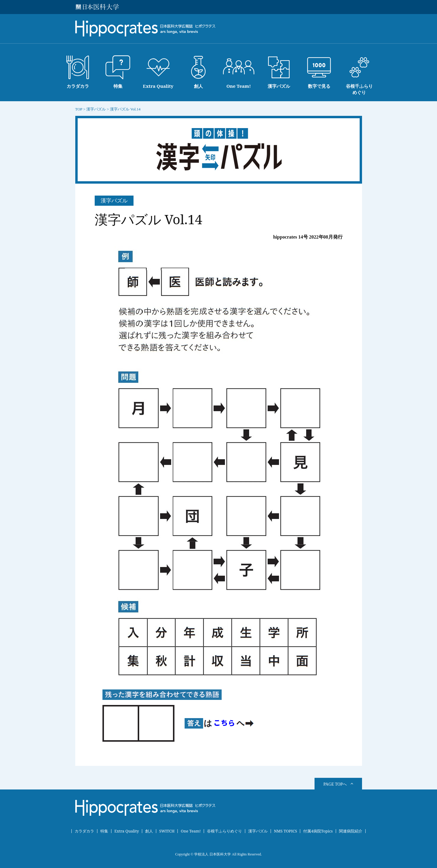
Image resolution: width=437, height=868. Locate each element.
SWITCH (167, 831)
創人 (149, 831)
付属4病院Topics (318, 831)
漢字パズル (258, 831)
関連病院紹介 (351, 831)
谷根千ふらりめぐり (224, 831)
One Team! (191, 831)
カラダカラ (84, 831)
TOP (79, 109)
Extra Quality (127, 831)
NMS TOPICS (286, 831)
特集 (104, 831)
